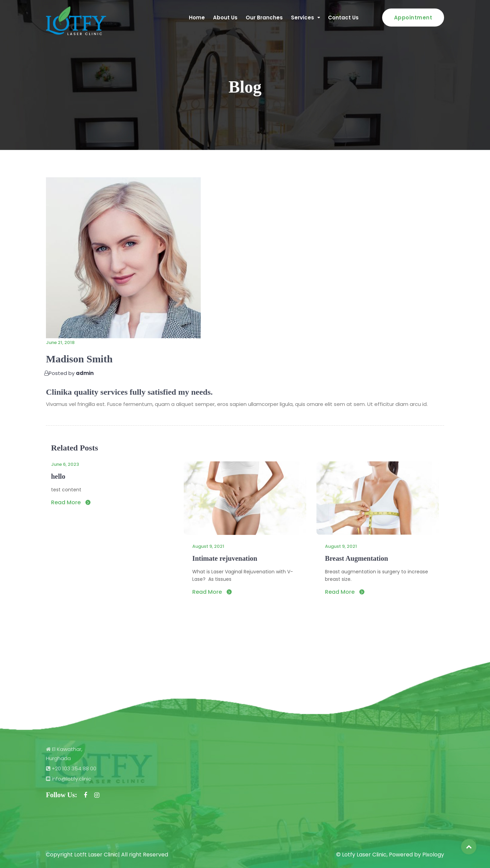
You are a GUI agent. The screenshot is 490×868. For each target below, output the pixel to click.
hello (58, 476)
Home (197, 18)
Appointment (413, 18)
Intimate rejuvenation (224, 558)
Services (303, 18)
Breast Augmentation (356, 558)
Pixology (433, 855)
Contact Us (343, 18)
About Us (225, 18)
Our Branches (264, 18)
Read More (71, 502)
